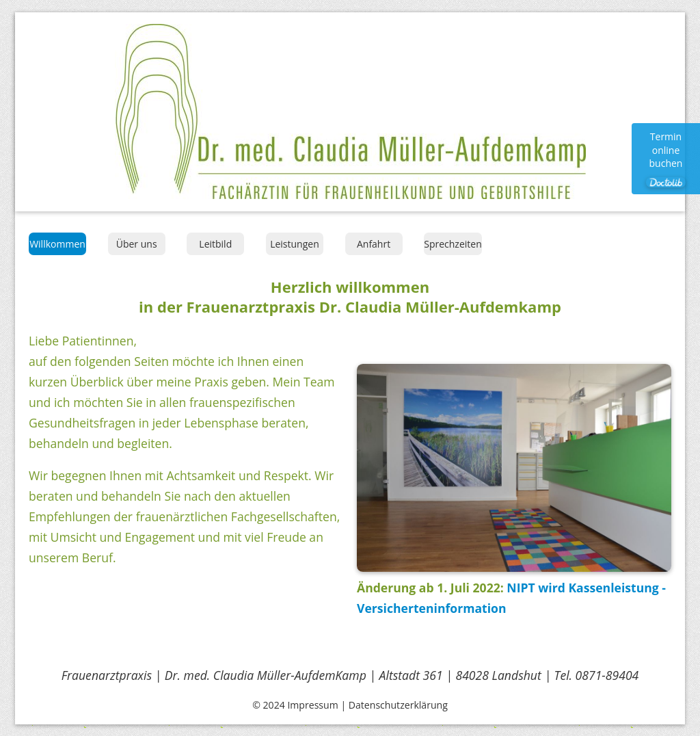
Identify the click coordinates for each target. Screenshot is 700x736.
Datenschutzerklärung (398, 705)
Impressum (312, 705)
